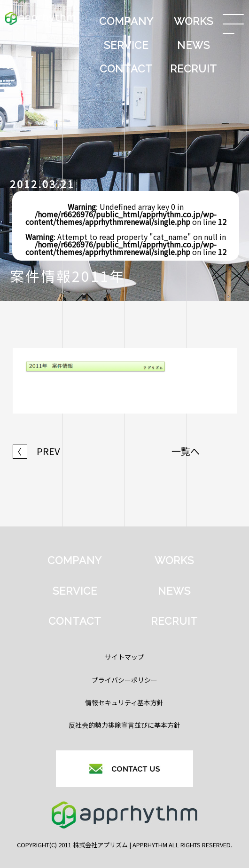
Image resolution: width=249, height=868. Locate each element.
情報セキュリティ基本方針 (124, 702)
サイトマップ (124, 657)
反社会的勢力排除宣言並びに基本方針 (124, 725)
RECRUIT (194, 69)
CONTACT (126, 69)
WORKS (194, 21)
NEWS (194, 45)
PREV (36, 451)
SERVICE (126, 45)
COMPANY (126, 21)
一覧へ (186, 451)
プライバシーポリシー (124, 680)
